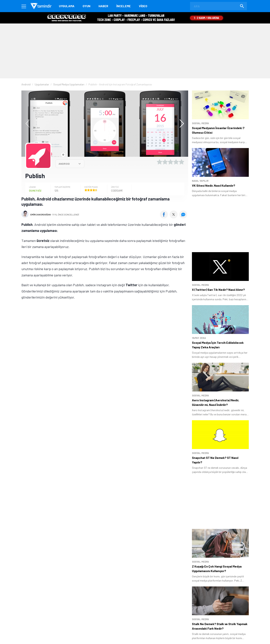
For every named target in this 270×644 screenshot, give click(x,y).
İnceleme (124, 6)
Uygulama (67, 6)
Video (143, 6)
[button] (180, 124)
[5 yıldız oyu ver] (182, 162)
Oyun (86, 6)
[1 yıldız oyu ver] (160, 162)
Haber (103, 6)
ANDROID (64, 164)
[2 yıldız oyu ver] (165, 162)
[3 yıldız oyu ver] (171, 162)
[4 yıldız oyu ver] (176, 162)
